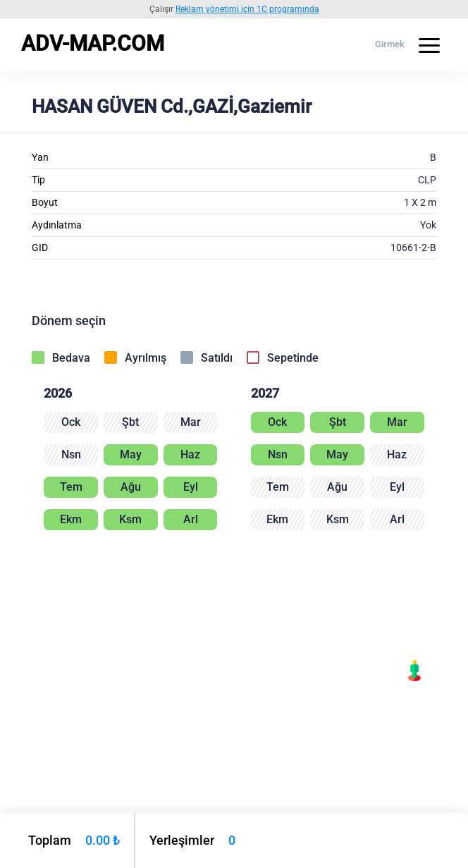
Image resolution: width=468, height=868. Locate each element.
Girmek (390, 44)
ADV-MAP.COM (93, 43)
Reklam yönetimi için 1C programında (247, 9)
